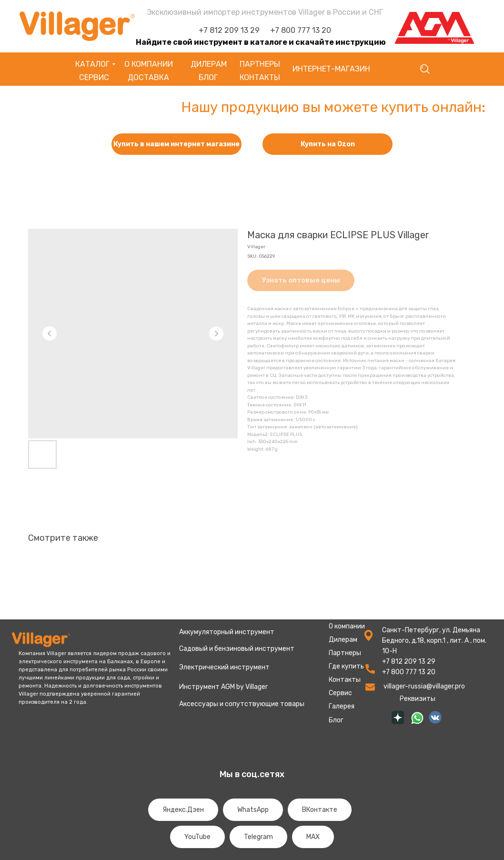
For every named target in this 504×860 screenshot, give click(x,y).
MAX (313, 837)
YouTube (197, 837)
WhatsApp (253, 810)
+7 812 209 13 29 (229, 30)
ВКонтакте (320, 810)
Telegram (258, 837)
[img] (398, 718)
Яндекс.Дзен (183, 810)
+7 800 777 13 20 (301, 30)
